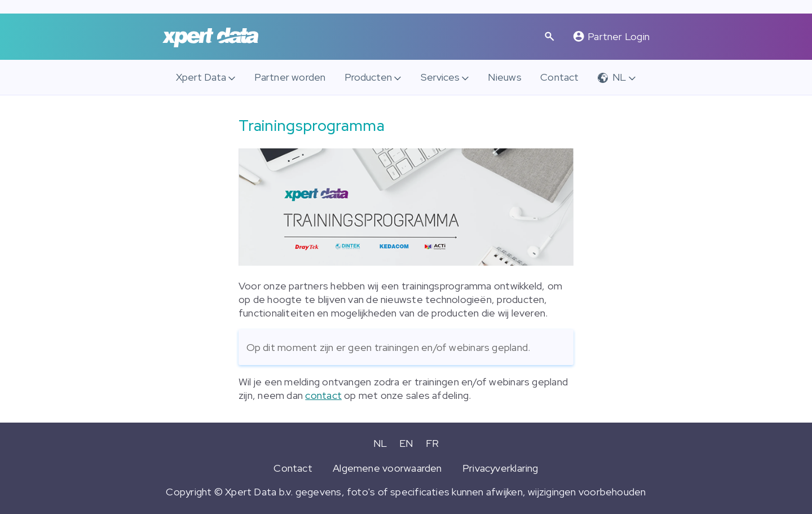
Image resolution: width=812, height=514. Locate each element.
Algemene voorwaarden (387, 468)
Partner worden (290, 77)
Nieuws (504, 77)
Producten (368, 77)
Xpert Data (201, 77)
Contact (560, 77)
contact (323, 395)
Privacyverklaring (500, 468)
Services (440, 77)
